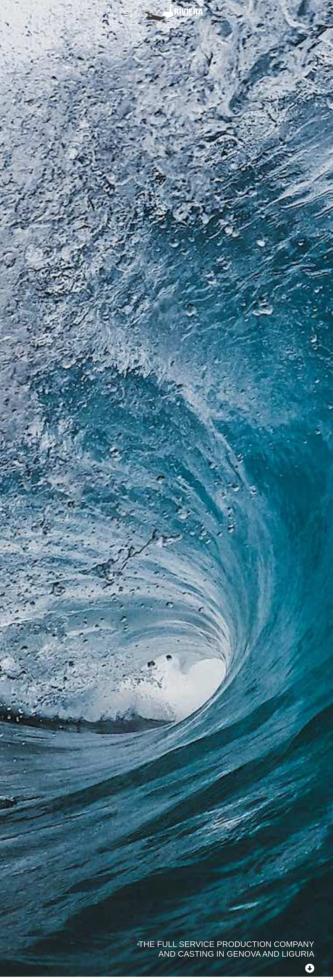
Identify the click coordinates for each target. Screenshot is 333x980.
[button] (126, 13)
